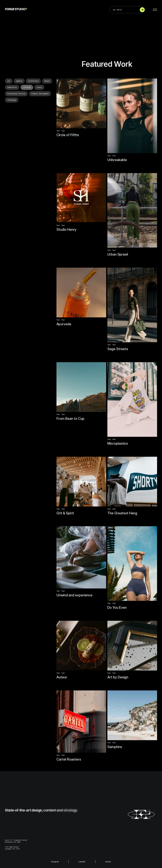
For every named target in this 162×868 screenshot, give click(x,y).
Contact (108, 862)
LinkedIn (82, 862)
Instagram (55, 862)
